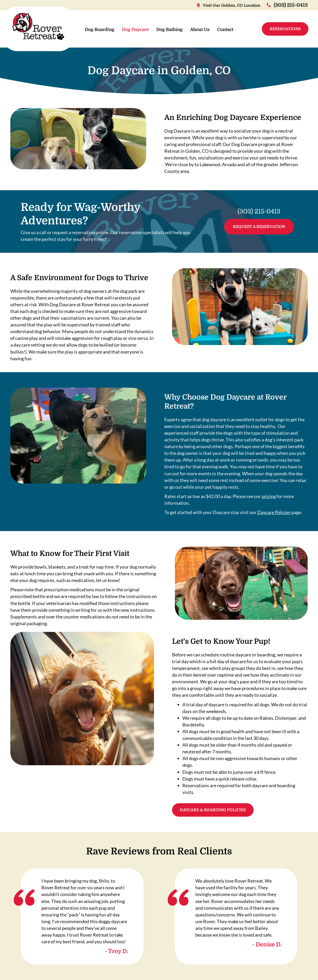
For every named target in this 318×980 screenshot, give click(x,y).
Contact (225, 30)
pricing (269, 496)
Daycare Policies (274, 512)
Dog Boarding (99, 30)
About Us (200, 30)
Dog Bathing (169, 30)
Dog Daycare (135, 30)
